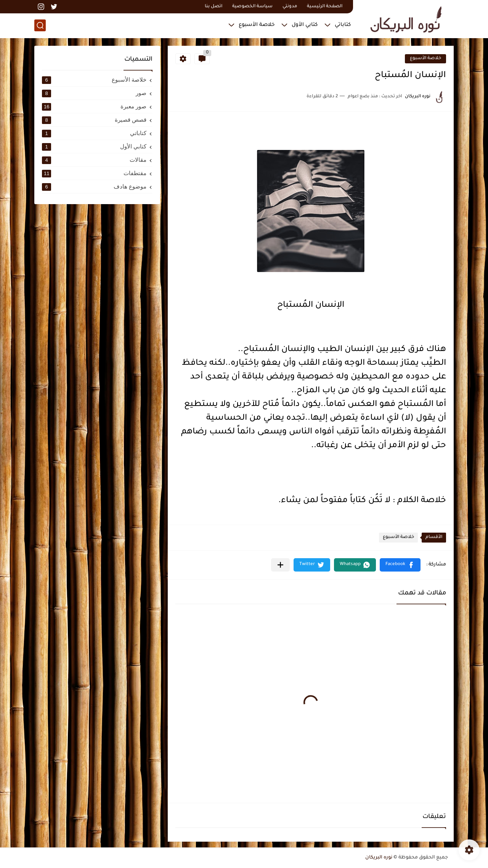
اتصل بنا (213, 7)
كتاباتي (343, 25)
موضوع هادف (94, 187)
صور (94, 93)
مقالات (94, 160)
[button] (400, 565)
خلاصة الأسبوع (257, 25)
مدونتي (290, 7)
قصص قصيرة (94, 120)
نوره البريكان (379, 858)
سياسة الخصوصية (252, 7)
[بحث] (40, 25)
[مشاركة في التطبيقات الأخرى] (280, 565)
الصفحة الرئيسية (325, 7)
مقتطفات (94, 173)
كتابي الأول (305, 25)
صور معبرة (94, 106)
